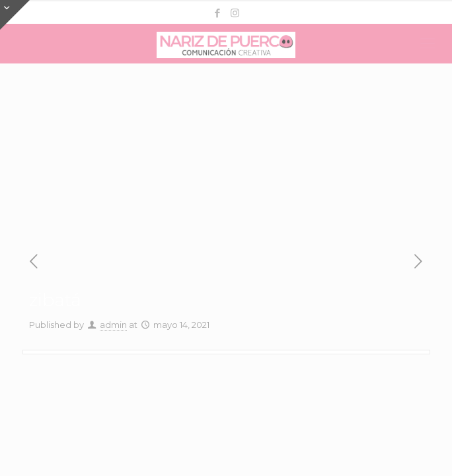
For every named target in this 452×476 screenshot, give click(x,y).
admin (113, 325)
